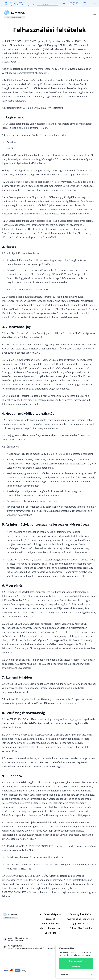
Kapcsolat (50, 919)
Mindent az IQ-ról (50, 924)
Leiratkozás (50, 933)
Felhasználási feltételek (81, 928)
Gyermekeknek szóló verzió (81, 919)
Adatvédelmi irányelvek (50, 928)
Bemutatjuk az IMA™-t (81, 914)
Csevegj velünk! (16, 3)
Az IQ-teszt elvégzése (50, 914)
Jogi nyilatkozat (81, 924)
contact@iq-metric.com (77, 3)
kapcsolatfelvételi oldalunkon (47, 5)
